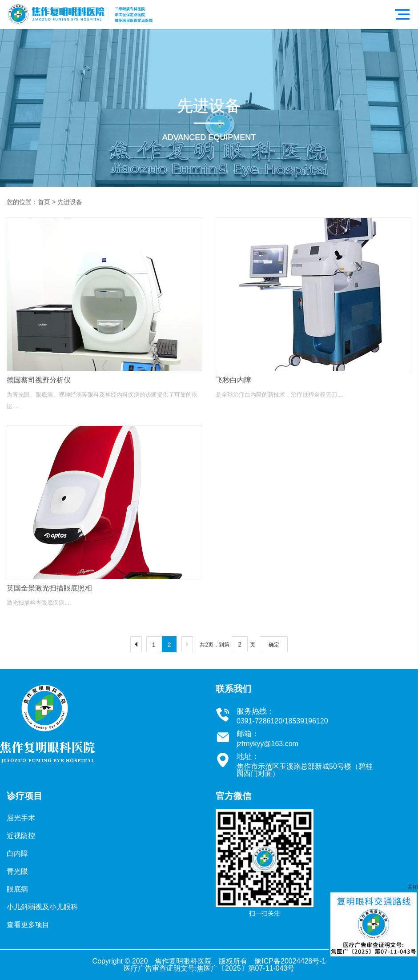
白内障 (17, 853)
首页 (44, 202)
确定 (274, 645)
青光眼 (17, 871)
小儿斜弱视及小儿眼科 (42, 907)
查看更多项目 (28, 925)
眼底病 (17, 889)
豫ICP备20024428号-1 (290, 961)
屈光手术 (21, 818)
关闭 (413, 887)
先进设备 (70, 202)
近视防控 (21, 836)
